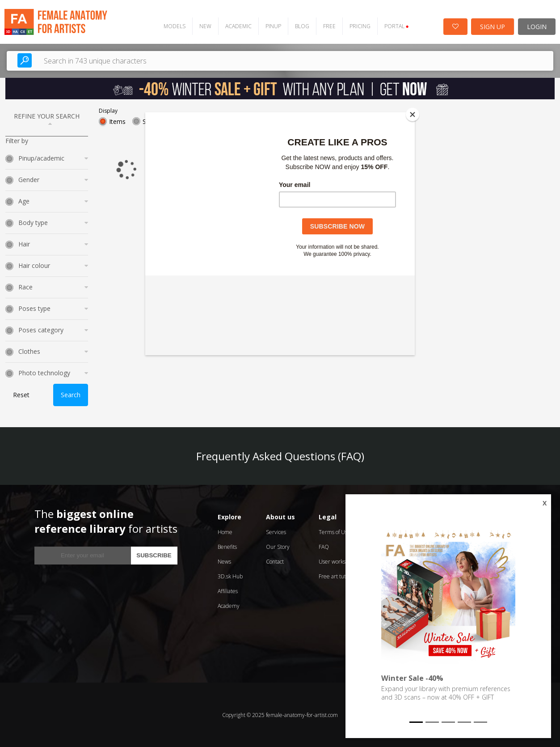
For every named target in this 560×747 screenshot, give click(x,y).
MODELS (173, 26)
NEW (204, 26)
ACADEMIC (237, 26)
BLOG (301, 26)
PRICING (359, 26)
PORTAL (395, 26)
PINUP (272, 26)
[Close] (413, 115)
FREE (328, 26)
